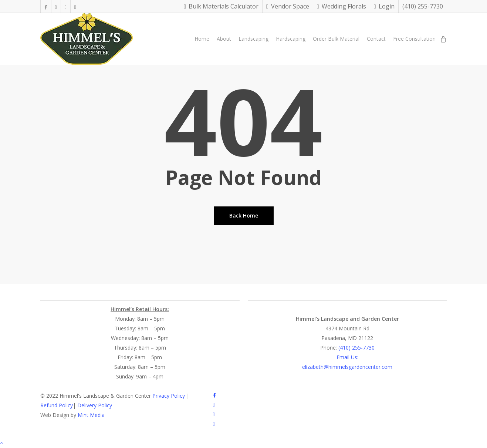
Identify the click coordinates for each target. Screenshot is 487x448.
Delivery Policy (95, 405)
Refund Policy (57, 405)
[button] (243, 443)
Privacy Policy (169, 396)
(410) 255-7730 (356, 348)
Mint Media (91, 415)
